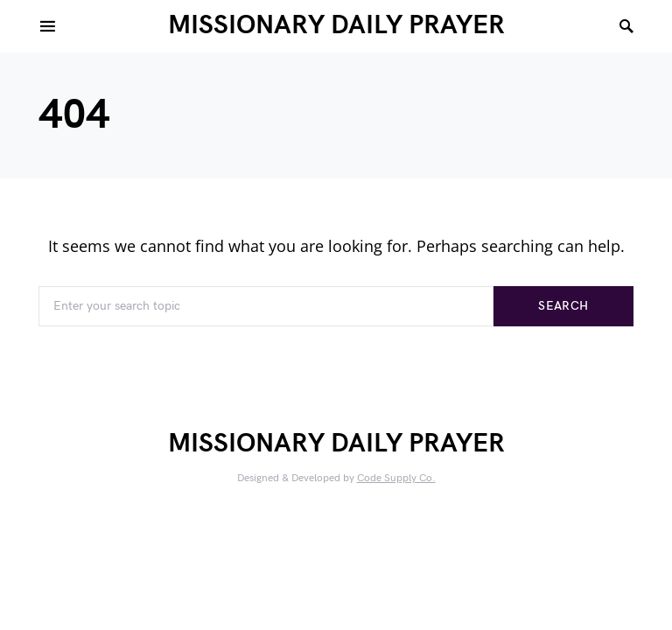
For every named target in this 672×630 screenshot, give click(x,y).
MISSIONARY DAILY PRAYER (336, 25)
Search (563, 306)
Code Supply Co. (396, 478)
